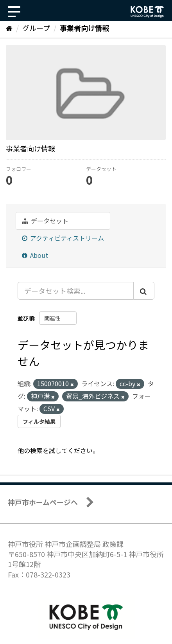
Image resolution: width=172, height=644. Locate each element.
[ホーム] (9, 28)
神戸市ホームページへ (43, 502)
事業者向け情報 (84, 28)
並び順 (26, 318)
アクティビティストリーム (63, 238)
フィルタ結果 (39, 421)
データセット (45, 221)
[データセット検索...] (76, 291)
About (35, 255)
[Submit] (144, 291)
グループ (36, 28)
